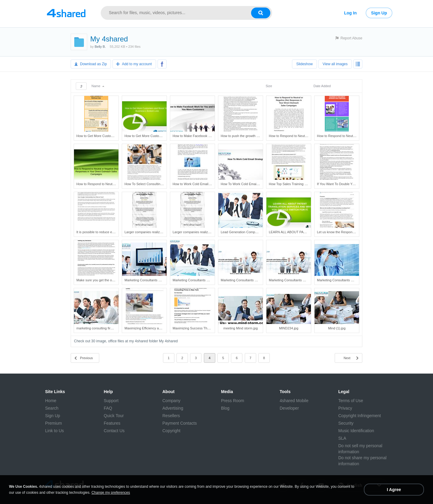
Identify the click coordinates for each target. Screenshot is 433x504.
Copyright (171, 431)
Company (171, 401)
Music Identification (356, 431)
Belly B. (100, 47)
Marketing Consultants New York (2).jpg (202, 280)
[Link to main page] (66, 13)
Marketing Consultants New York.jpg (344, 280)
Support (111, 401)
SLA (342, 438)
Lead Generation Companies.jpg (244, 232)
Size (269, 86)
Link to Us (54, 431)
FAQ (108, 408)
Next (347, 358)
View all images (335, 64)
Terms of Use (351, 401)
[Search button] (261, 13)
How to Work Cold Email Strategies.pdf (201, 184)
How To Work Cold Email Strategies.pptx (250, 184)
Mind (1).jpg (337, 328)
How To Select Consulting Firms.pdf (151, 184)
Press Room (233, 401)
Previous (86, 358)
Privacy (345, 408)
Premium (54, 423)
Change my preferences (111, 493)
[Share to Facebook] (162, 64)
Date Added (322, 86)
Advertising (173, 408)
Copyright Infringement (360, 416)
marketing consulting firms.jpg (98, 328)
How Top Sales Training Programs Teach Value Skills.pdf (310, 184)
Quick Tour (114, 416)
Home (51, 401)
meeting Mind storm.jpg (241, 328)
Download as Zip (93, 64)
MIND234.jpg (289, 328)
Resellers (171, 416)
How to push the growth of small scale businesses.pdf (260, 136)
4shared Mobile (294, 401)
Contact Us (114, 431)
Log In (350, 13)
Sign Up (379, 13)
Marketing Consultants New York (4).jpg (298, 280)
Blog (225, 408)
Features (112, 423)
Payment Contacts (180, 423)
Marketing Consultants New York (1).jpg (154, 280)
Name (98, 86)
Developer (289, 408)
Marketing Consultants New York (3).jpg (250, 280)
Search (52, 408)
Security (346, 423)
